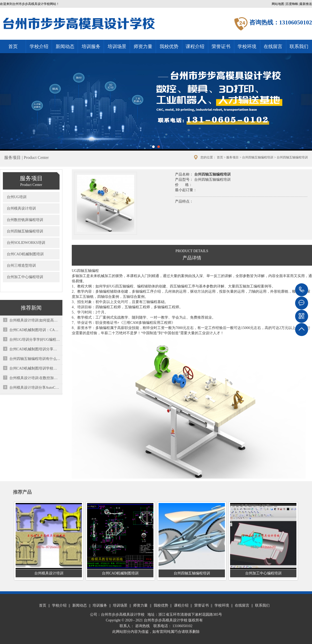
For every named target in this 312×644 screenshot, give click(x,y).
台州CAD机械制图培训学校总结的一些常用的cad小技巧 (35, 368)
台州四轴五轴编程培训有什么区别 (35, 359)
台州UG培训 (17, 197)
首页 (13, 46)
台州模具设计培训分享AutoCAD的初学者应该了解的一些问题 (35, 388)
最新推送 (306, 4)
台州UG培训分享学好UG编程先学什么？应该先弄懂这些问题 (35, 340)
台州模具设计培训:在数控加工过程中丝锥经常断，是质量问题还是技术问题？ (35, 378)
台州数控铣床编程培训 (25, 220)
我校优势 (169, 46)
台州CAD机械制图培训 (25, 254)
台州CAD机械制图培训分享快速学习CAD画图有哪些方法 (35, 349)
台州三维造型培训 (21, 266)
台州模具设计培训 (21, 208)
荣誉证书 (221, 46)
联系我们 (299, 46)
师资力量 (143, 46)
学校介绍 (39, 46)
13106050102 (302, 290)
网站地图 (278, 4)
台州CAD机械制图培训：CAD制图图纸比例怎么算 (35, 330)
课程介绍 (195, 46)
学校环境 (247, 46)
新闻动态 (65, 46)
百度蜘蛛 (292, 4)
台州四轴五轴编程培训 (258, 157)
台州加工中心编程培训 (25, 277)
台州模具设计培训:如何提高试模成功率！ (35, 320)
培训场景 (117, 46)
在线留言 (273, 46)
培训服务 (91, 46)
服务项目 (232, 157)
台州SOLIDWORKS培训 (26, 243)
